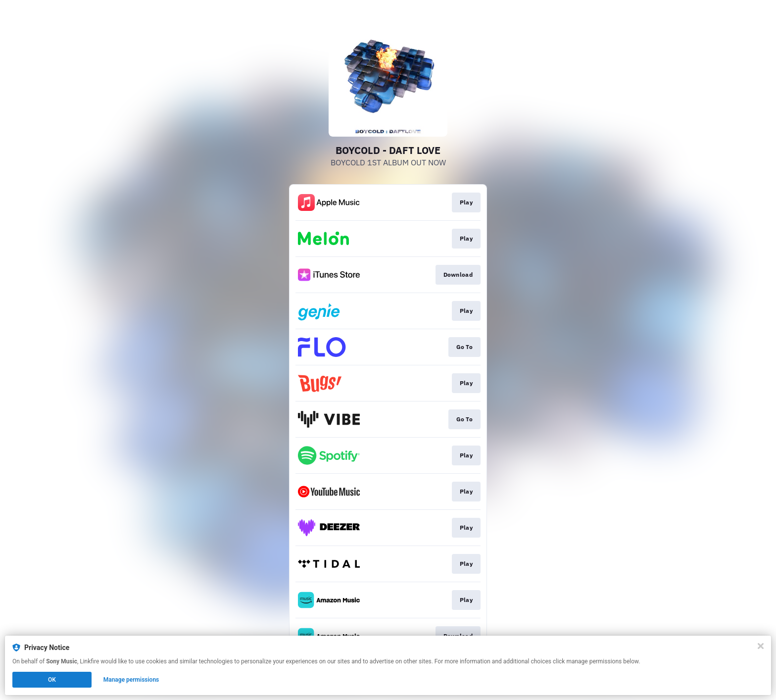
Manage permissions (131, 680)
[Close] (761, 646)
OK (52, 680)
